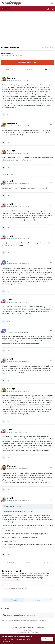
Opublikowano (18, 80)
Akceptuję (47, 639)
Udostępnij (13, 600)
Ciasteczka (40, 628)
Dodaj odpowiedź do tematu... (16, 588)
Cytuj (9, 115)
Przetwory (18, 55)
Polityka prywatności (19, 628)
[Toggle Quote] (5, 506)
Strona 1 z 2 (30, 70)
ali (8, 261)
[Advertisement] (27, 28)
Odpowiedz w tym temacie (27, 62)
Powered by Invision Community (28, 632)
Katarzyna (10, 53)
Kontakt (31, 628)
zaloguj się (20, 576)
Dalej (47, 70)
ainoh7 (10, 181)
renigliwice (12, 123)
